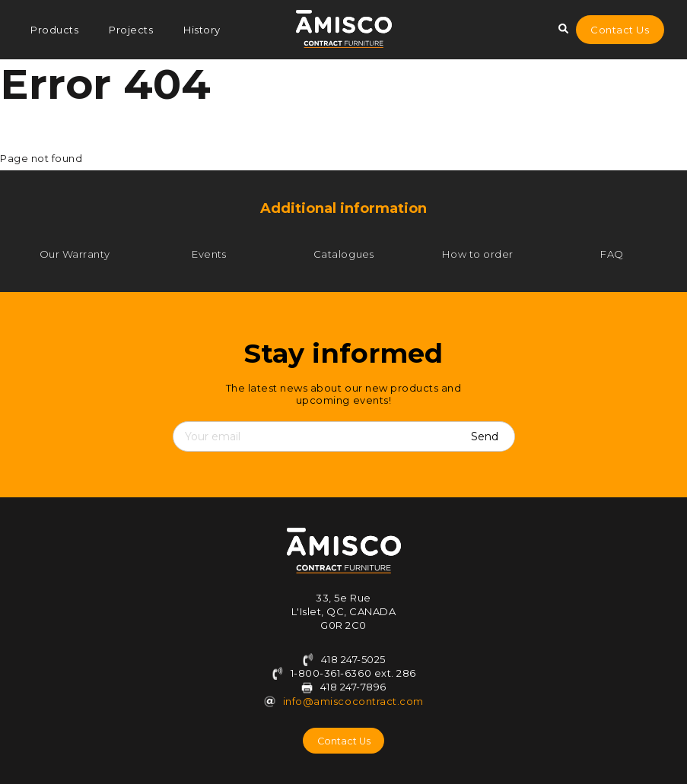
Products (54, 30)
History (202, 30)
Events (209, 254)
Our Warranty (75, 254)
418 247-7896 (353, 687)
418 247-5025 (343, 659)
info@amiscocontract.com (353, 701)
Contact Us (620, 30)
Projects (131, 30)
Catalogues (343, 254)
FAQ (612, 254)
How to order (477, 254)
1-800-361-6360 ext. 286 (343, 673)
